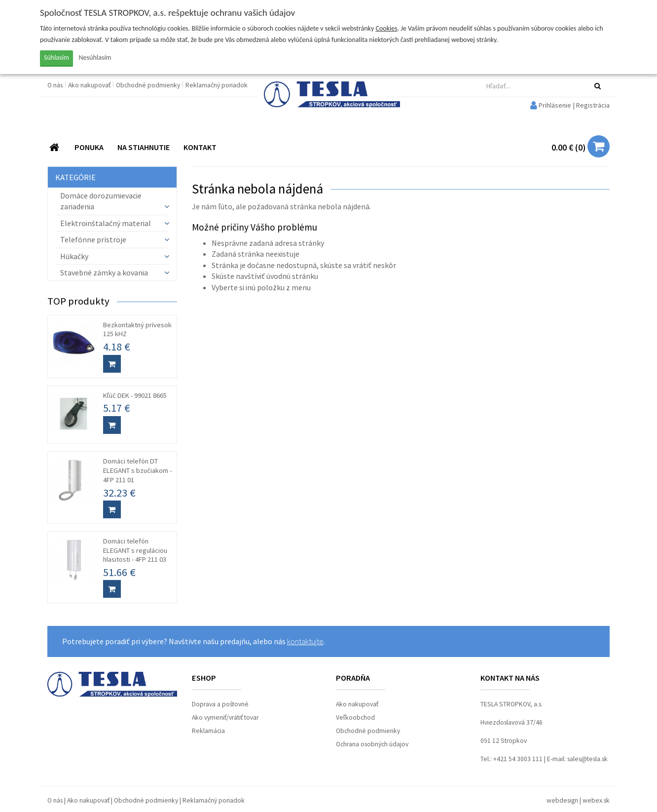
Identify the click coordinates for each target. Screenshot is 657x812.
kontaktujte (305, 641)
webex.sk (596, 800)
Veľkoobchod (355, 717)
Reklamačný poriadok (217, 85)
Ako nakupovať (90, 85)
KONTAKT (200, 147)
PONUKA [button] (89, 147)
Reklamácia (208, 731)
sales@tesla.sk (587, 759)
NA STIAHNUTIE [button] (144, 147)
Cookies (387, 28)
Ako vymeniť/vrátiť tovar (225, 717)
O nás (56, 85)
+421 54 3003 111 (518, 759)
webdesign (562, 800)
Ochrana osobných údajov (372, 744)
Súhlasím (56, 58)
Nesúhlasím (95, 58)
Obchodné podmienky (149, 85)
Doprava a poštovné (220, 704)
